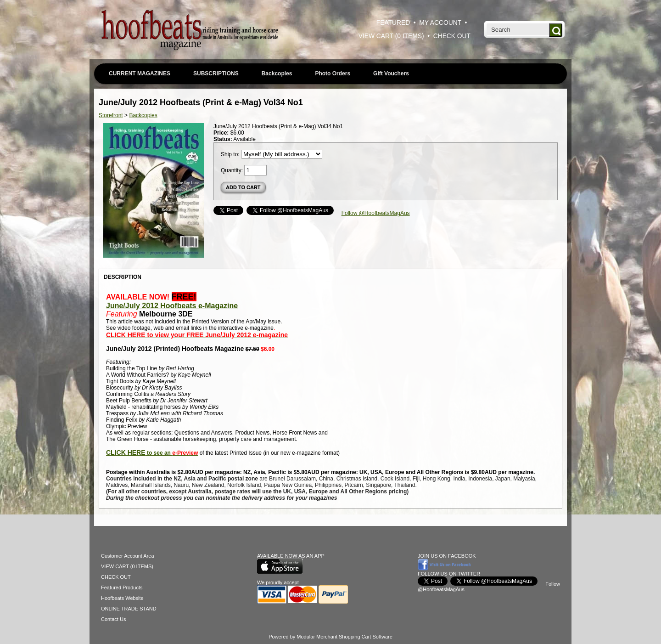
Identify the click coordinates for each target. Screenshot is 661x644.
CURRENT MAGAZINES (140, 73)
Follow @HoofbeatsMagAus (376, 213)
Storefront (111, 115)
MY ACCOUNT (440, 23)
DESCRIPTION (123, 277)
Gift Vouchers (391, 73)
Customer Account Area (128, 556)
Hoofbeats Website (122, 598)
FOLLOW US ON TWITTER (449, 574)
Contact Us (113, 619)
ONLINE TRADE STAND (129, 609)
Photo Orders (333, 73)
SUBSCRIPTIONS (216, 73)
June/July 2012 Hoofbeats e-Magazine (172, 306)
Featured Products (122, 588)
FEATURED (393, 23)
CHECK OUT (452, 36)
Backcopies (277, 73)
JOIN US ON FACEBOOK (447, 556)
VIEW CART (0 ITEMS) (391, 36)
